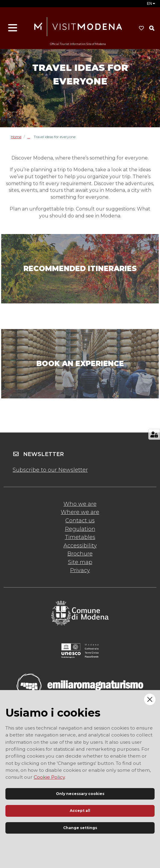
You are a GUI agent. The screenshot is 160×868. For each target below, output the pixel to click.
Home (16, 137)
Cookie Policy (49, 777)
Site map (80, 562)
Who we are (80, 504)
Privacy (80, 570)
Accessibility (80, 546)
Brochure (80, 554)
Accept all (80, 811)
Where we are (80, 512)
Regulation (80, 529)
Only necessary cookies (80, 794)
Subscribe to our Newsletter (50, 470)
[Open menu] (13, 28)
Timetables (80, 537)
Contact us (80, 521)
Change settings (80, 828)
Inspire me (31, 137)
